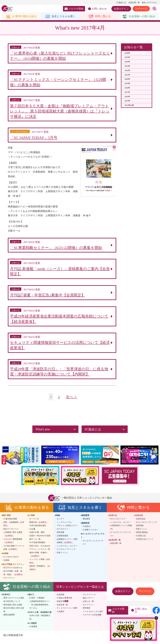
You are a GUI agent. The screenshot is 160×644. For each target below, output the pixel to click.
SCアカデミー (63, 533)
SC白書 (32, 533)
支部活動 (140, 530)
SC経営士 (87, 531)
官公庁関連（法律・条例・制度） (14, 577)
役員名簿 (60, 605)
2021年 (127, 75)
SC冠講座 (33, 631)
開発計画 (39, 526)
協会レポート (88, 602)
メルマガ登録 (74, 9)
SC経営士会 (141, 540)
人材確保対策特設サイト (40, 605)
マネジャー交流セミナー (67, 530)
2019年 (127, 84)
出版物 (6, 564)
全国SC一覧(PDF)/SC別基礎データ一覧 (40, 542)
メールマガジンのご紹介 (93, 616)
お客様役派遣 (62, 540)
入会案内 (60, 616)
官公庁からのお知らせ (13, 572)
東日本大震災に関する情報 (14, 614)
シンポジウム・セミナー (67, 550)
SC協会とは (121, 3)
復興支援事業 (9, 619)
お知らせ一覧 (88, 605)
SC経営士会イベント (145, 543)
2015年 (127, 101)
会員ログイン (121, 9)
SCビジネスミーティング (146, 526)
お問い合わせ (97, 9)
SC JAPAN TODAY (11, 561)
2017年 (127, 92)
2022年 (127, 71)
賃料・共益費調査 (14, 528)
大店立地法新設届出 (38, 530)
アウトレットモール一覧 (40, 553)
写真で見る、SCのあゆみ (40, 550)
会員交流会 (141, 523)
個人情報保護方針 (13, 639)
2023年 (127, 66)
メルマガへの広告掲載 (92, 619)
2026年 (127, 53)
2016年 (127, 97)
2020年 (127, 79)
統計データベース (11, 533)
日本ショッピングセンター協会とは (80, 591)
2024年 (127, 62)
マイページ (141, 9)
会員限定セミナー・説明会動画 (67, 545)
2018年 (127, 88)
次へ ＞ (72, 401)
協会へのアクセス (149, 3)
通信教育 (86, 523)
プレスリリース (89, 599)
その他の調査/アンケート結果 (14, 552)
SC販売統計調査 (10, 523)
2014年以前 (129, 105)
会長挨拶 (60, 599)
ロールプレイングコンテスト (93, 546)
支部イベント (62, 557)
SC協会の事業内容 (64, 602)
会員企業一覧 (134, 3)
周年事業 (86, 612)
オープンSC (34, 523)
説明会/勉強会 (142, 536)
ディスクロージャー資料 (67, 612)
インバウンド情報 (40, 565)
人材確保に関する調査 (13, 538)
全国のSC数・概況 (37, 536)
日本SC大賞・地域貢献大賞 (40, 621)
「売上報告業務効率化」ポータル (40, 611)
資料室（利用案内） (40, 572)
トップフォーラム (64, 526)
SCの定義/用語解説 (37, 547)
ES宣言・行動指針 (37, 602)
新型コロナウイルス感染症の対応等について (14, 604)
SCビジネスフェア (118, 523)
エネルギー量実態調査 (13, 545)
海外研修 (60, 536)
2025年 (127, 57)
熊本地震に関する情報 (13, 609)
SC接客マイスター (90, 534)
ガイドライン (9, 582)
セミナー (60, 523)
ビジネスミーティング (66, 553)
